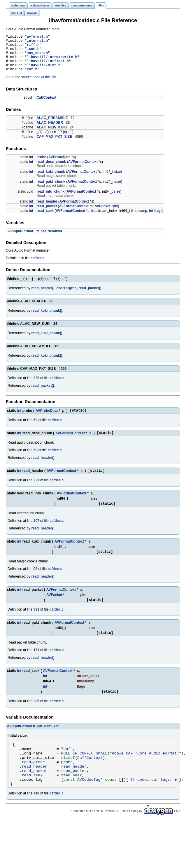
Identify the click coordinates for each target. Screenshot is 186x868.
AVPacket (102, 214)
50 (35, 429)
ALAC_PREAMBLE (52, 126)
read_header (47, 209)
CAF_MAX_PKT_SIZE (54, 144)
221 (36, 491)
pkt (115, 214)
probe (41, 165)
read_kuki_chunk (51, 179)
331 (36, 623)
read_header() (43, 296)
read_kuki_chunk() (47, 318)
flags (158, 219)
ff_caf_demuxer (49, 239)
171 (36, 664)
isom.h (33, 52)
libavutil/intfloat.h (48, 67)
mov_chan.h (37, 57)
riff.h (33, 47)
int (31, 165)
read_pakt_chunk (51, 189)
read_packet (47, 214)
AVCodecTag (89, 802)
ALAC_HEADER (50, 130)
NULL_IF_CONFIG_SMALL (84, 771)
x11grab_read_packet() (82, 296)
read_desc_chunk (51, 170)
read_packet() (43, 393)
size (118, 179)
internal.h (37, 42)
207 (36, 532)
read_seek (45, 219)
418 (36, 817)
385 (36, 716)
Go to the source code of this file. (31, 85)
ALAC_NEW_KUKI (52, 135)
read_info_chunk (50, 199)
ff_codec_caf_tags (150, 802)
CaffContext (46, 105)
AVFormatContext (83, 170)
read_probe (33, 781)
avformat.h (37, 37)
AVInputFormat (21, 239)
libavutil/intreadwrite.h (52, 62)
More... (57, 29)
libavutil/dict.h (44, 72)
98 (35, 581)
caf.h (32, 77)
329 (36, 386)
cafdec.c (38, 266)
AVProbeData (59, 165)
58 (35, 460)
